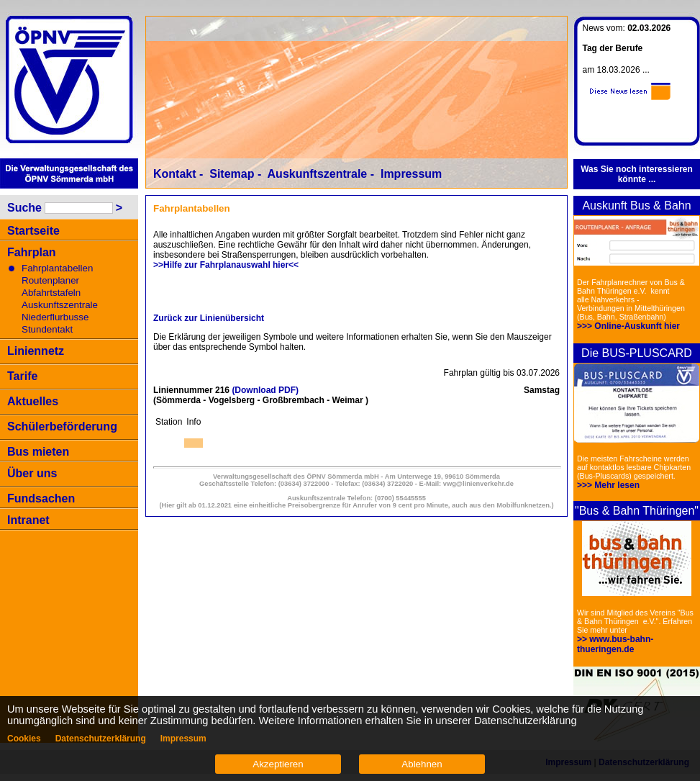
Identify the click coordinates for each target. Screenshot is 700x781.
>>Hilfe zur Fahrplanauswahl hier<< (226, 265)
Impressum (411, 174)
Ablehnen (422, 764)
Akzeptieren (278, 764)
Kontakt (175, 174)
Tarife (22, 376)
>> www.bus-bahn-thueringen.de (615, 644)
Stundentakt (47, 329)
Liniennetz (36, 351)
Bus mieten (38, 452)
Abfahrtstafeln (51, 293)
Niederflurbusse (55, 317)
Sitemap (232, 174)
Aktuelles (33, 401)
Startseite (33, 231)
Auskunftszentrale (60, 305)
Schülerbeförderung (62, 426)
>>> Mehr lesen (608, 485)
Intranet (28, 520)
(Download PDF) (265, 390)
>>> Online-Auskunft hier (628, 326)
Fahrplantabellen (57, 268)
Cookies (24, 739)
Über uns (32, 473)
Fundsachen (41, 498)
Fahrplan (32, 252)
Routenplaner (50, 280)
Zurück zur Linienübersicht (209, 318)
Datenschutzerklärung (101, 739)
